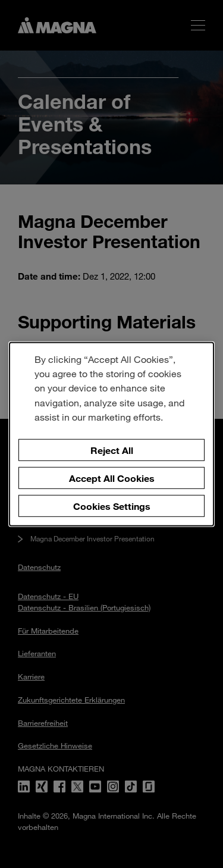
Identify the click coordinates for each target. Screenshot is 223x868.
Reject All (112, 450)
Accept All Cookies (112, 478)
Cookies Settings (112, 505)
